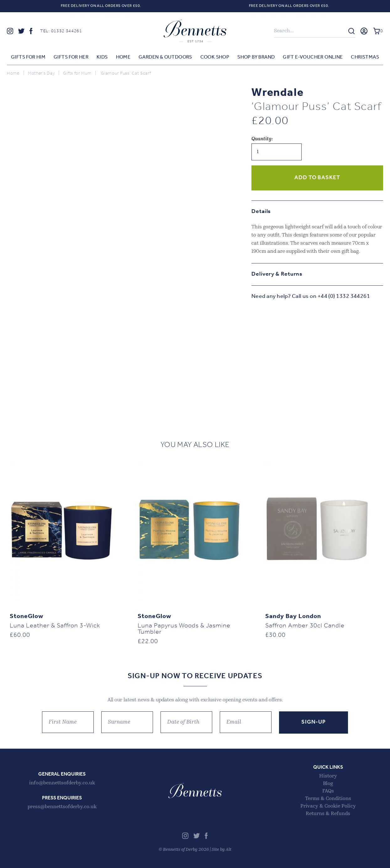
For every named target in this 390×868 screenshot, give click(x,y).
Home (123, 57)
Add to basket (317, 178)
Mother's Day (41, 73)
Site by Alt (221, 850)
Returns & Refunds (328, 814)
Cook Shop (215, 57)
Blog (328, 784)
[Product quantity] (277, 152)
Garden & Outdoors (165, 57)
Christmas (365, 57)
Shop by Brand (256, 57)
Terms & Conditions (328, 799)
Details (261, 212)
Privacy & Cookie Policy (328, 806)
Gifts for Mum (77, 73)
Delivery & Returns (277, 274)
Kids (102, 57)
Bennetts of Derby (195, 31)
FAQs (328, 791)
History (328, 776)
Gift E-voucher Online (313, 57)
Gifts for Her (71, 57)
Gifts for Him (28, 57)
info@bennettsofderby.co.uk (62, 783)
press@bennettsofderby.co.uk (62, 807)
